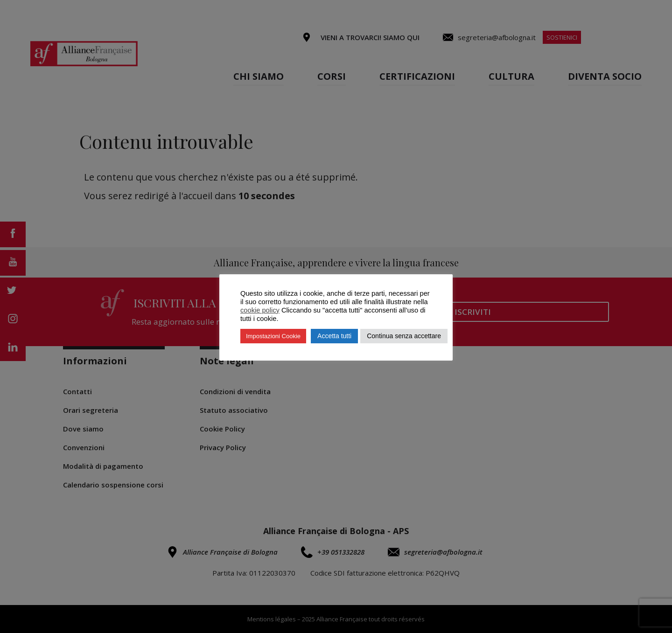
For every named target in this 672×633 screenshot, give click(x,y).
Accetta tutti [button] (334, 336)
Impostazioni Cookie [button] (273, 336)
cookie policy (260, 310)
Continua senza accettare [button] (404, 336)
